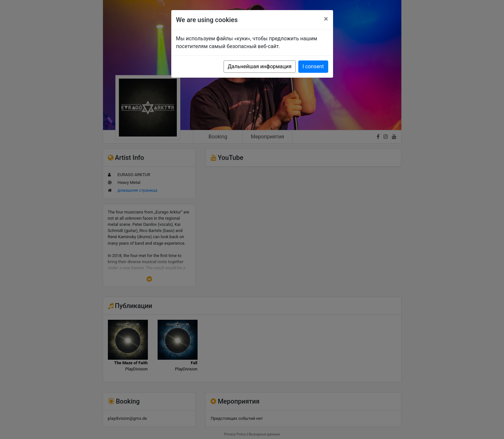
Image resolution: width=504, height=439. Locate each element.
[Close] (326, 19)
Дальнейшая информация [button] (260, 66)
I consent (313, 66)
